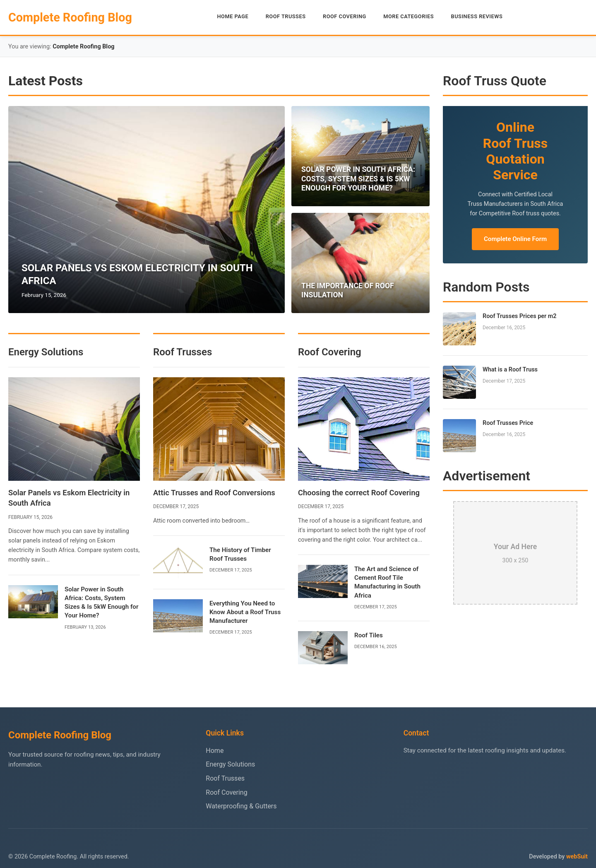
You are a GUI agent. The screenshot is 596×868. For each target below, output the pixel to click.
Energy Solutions (230, 764)
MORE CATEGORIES (409, 16)
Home (215, 751)
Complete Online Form (515, 239)
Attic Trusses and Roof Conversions (214, 493)
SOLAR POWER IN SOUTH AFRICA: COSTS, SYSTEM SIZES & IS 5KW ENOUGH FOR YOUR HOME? (358, 179)
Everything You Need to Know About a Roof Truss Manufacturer (245, 612)
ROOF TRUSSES (286, 16)
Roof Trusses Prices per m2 (520, 316)
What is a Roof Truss (510, 370)
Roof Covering (226, 792)
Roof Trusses (225, 778)
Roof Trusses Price (508, 423)
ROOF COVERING (345, 16)
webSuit (577, 857)
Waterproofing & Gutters (241, 806)
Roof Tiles (369, 635)
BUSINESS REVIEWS (477, 16)
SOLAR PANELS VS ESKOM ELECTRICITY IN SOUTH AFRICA (137, 274)
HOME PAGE (233, 16)
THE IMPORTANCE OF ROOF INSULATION (348, 291)
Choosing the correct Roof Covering (359, 493)
